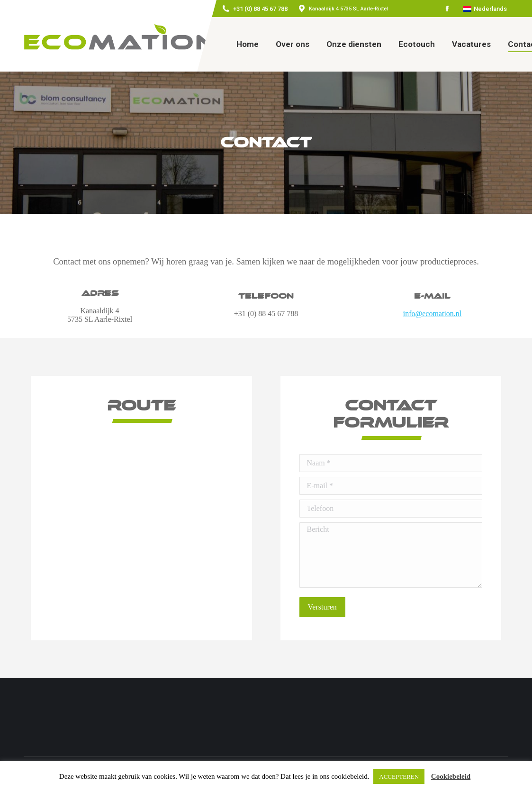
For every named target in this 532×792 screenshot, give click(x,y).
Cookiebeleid (451, 776)
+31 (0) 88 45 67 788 (260, 9)
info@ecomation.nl (433, 314)
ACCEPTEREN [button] (399, 777)
